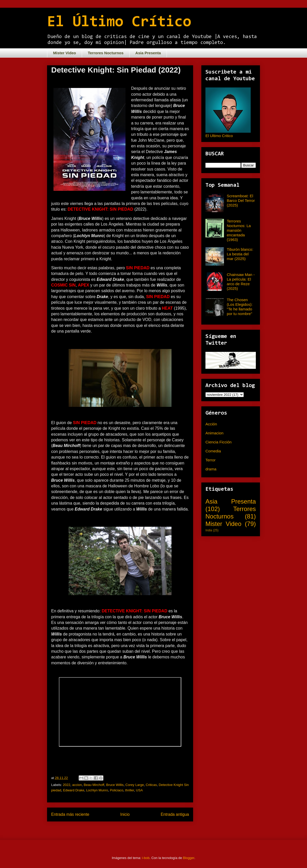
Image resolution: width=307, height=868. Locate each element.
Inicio (125, 814)
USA (139, 790)
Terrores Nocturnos (106, 53)
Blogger (189, 858)
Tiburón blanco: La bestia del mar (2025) (240, 254)
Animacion (214, 433)
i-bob (146, 858)
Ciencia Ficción (219, 442)
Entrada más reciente (70, 814)
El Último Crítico (119, 22)
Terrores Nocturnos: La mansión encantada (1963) (239, 230)
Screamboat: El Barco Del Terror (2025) (241, 200)
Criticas (151, 785)
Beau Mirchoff (94, 785)
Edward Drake (74, 790)
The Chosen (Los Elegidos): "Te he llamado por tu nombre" (240, 307)
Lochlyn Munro (97, 790)
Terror (210, 460)
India (209, 530)
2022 (67, 785)
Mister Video (65, 53)
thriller (130, 790)
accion (77, 785)
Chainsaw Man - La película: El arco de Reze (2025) (241, 281)
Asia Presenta (148, 53)
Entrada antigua (175, 814)
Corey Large (135, 785)
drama (211, 469)
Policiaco (116, 790)
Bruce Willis (115, 785)
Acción (211, 424)
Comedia (213, 451)
